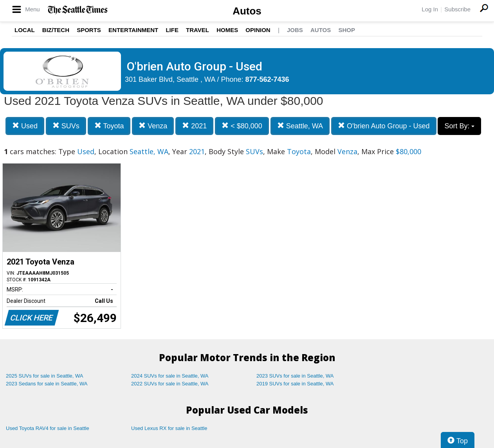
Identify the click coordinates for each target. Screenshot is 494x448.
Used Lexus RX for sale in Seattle (169, 428)
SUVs (66, 126)
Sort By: (459, 126)
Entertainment (133, 30)
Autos (247, 11)
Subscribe (457, 9)
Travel (197, 30)
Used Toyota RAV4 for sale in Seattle (48, 428)
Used (25, 126)
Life (172, 30)
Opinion (258, 30)
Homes (227, 30)
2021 (194, 126)
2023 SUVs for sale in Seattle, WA (295, 376)
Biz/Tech (56, 30)
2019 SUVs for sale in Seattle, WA (295, 384)
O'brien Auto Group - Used (384, 126)
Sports (89, 30)
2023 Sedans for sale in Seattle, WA (47, 384)
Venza (153, 126)
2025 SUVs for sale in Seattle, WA (45, 376)
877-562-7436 (267, 79)
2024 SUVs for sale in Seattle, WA (170, 376)
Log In (430, 9)
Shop (347, 30)
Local (25, 30)
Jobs (295, 30)
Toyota (109, 126)
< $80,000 (242, 126)
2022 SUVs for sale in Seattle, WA (170, 384)
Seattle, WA (300, 126)
